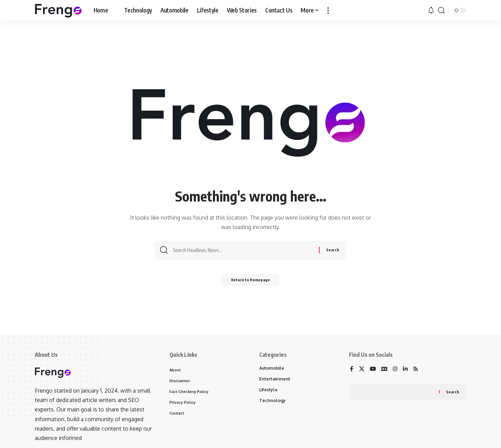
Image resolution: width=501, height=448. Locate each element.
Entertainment (275, 379)
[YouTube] (373, 370)
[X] (362, 370)
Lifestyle (269, 391)
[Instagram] (396, 370)
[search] (442, 10)
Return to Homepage (251, 282)
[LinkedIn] (407, 370)
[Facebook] (352, 370)
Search (452, 392)
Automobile (272, 368)
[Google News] (385, 370)
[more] (328, 10)
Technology (272, 402)
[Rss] (417, 370)
